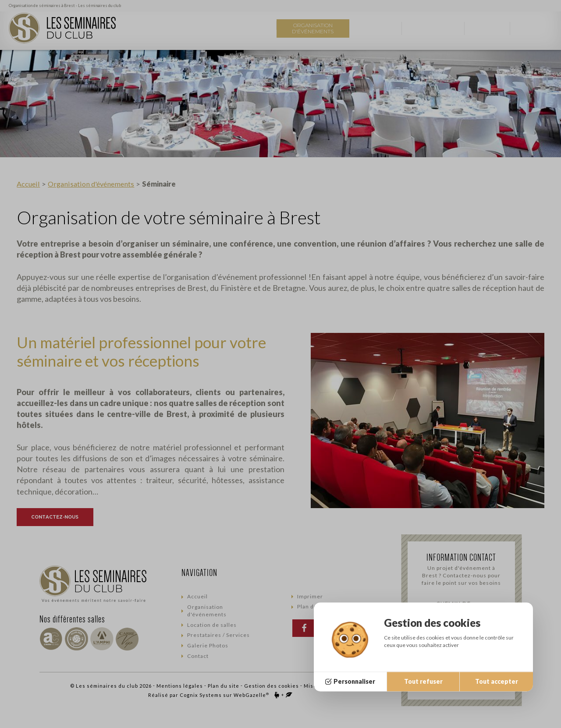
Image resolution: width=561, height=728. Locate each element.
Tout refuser (423, 681)
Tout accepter (497, 681)
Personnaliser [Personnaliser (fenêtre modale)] (354, 681)
